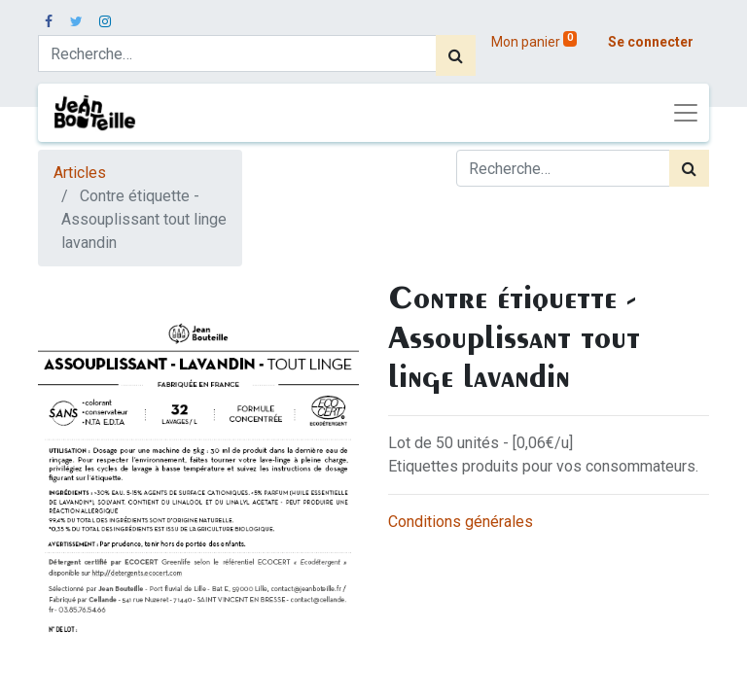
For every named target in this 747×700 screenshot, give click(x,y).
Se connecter (651, 42)
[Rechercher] (456, 55)
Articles (80, 173)
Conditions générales (461, 522)
